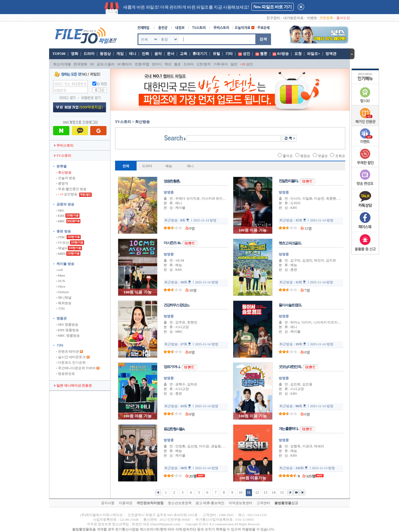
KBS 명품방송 (68, 330)
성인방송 (67, 194)
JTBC (61, 237)
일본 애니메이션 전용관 (73, 385)
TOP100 (58, 54)
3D (92, 64)
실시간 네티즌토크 (71, 357)
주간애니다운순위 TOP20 (76, 368)
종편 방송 (64, 231)
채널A (62, 248)
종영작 (62, 183)
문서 (171, 54)
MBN (61, 254)
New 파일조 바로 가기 (272, 7)
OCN (61, 281)
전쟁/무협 (142, 64)
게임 (120, 54)
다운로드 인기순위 (71, 362)
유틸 (216, 54)
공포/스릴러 (106, 64)
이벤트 (312, 18)
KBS (60, 216)
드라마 (89, 54)
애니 (133, 54)
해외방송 (64, 303)
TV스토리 (63, 155)
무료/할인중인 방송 (72, 189)
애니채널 (64, 297)
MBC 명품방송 (68, 335)
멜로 (177, 64)
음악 (158, 54)
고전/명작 (203, 64)
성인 (246, 54)
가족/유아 (221, 64)
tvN (60, 270)
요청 (298, 54)
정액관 (331, 54)
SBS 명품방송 (67, 324)
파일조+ (314, 54)
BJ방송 (283, 54)
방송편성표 (66, 373)
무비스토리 (64, 145)
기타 (229, 54)
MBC (61, 221)
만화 (145, 54)
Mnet (61, 275)
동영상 (105, 54)
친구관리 (273, 18)
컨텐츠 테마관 (68, 351)
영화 (75, 54)
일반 (234, 64)
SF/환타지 (125, 64)
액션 (168, 64)
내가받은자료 (293, 18)
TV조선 (63, 243)
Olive (61, 286)
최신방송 (64, 172)
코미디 (157, 64)
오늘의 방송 (66, 178)
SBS (60, 210)
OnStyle (63, 292)
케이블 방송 (65, 264)
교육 (184, 54)
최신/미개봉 (62, 64)
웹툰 (264, 54)
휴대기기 (200, 54)
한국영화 (80, 64)
